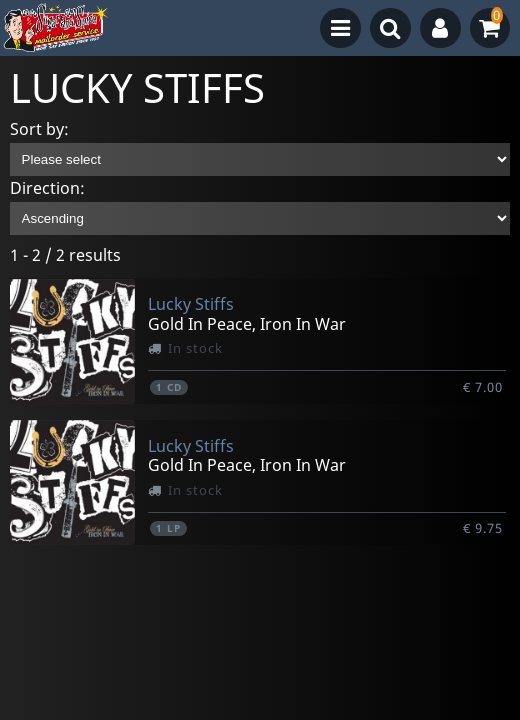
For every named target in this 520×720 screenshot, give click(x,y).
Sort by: (39, 129)
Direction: (47, 188)
